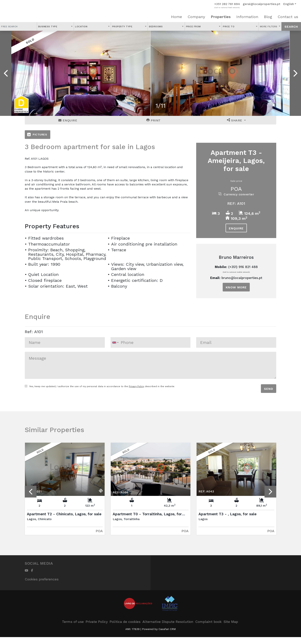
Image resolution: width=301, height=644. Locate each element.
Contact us (288, 17)
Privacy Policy (136, 386)
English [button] (289, 4)
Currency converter (236, 194)
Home (177, 17)
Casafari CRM (167, 629)
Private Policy (97, 622)
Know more (236, 287)
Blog (268, 17)
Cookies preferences (42, 579)
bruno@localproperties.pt (242, 278)
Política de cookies (125, 622)
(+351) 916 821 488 (243, 267)
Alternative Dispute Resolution (168, 622)
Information (247, 17)
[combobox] (55, 26)
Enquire (68, 120)
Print (154, 120)
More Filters (269, 27)
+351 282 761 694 (227, 4)
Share (235, 120)
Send (269, 389)
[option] (81, 73)
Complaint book (208, 622)
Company (196, 17)
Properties (221, 17)
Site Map (231, 622)
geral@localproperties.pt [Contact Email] (262, 4)
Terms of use (73, 622)
